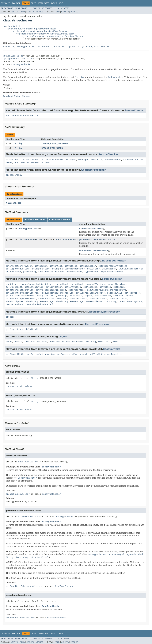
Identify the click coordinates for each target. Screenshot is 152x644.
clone (9, 342)
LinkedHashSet (27, 240)
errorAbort (62, 284)
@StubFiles (9, 56)
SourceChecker (135, 110)
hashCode (55, 342)
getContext (56, 266)
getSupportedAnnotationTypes (23, 293)
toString (91, 342)
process (10, 317)
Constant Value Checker (17, 96)
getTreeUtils (115, 293)
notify (66, 342)
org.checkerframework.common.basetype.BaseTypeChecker (52, 36)
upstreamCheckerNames (27, 162)
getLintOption (54, 287)
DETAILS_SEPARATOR (33, 160)
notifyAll (78, 342)
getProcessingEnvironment (51, 290)
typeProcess (92, 272)
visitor (46, 162)
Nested (14, 12)
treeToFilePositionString (101, 301)
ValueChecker (14, 203)
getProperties (76, 290)
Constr (30, 12)
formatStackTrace (117, 284)
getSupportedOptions (18, 269)
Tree (33, 3)
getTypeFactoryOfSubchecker (68, 269)
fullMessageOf (14, 287)
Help (61, 3)
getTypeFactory (41, 269)
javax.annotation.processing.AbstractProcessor (32, 29)
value (20, 56)
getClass (42, 342)
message (63, 296)
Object (63, 337)
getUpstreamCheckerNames (20, 296)
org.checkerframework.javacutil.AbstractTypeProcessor (40, 31)
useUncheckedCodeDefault (40, 304)
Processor (9, 46)
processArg (30, 272)
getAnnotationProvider (19, 266)
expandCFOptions (95, 284)
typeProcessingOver (112, 272)
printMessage (13, 272)
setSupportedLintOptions (53, 299)
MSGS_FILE (96, 160)
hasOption (43, 296)
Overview (6, 3)
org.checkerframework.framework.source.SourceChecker (46, 34)
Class (39, 240)
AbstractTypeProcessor (104, 312)
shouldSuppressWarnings (40, 301)
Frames (36, 8)
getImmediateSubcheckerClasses (97, 240)
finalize (29, 342)
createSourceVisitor (91, 229)
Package (16, 3)
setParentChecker (123, 296)
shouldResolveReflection (93, 251)
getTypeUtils (132, 293)
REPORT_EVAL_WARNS (52, 148)
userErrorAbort (15, 304)
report (88, 296)
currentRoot (13, 160)
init (53, 296)
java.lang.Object (11, 26)
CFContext (60, 46)
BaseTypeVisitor (28, 229)
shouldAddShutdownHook (51, 272)
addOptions (12, 284)
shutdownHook (75, 272)
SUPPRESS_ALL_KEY (133, 160)
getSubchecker (88, 266)
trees (9, 162)
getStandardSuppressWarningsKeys (107, 290)
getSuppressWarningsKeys (90, 293)
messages (83, 160)
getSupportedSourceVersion (58, 293)
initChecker (109, 269)
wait (101, 342)
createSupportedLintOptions (37, 284)
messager (71, 160)
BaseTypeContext (26, 46)
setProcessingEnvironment (21, 299)
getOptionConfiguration (20, 290)
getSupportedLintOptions (113, 266)
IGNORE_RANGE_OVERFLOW (55, 144)
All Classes (63, 8)
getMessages (90, 287)
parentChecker (113, 160)
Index (54, 3)
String (19, 144)
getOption (105, 287)
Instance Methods (35, 220)
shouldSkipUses (118, 299)
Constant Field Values (19, 386)
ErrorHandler (102, 46)
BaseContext (45, 46)
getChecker (41, 266)
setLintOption (103, 296)
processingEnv (14, 175)
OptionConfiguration (80, 46)
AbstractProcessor (93, 170)
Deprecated (43, 3)
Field (22, 12)
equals (18, 342)
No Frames (47, 8)
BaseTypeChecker (22, 64)
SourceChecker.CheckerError (22, 116)
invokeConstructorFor (131, 269)
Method (40, 12)
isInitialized (34, 329)
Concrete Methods (60, 220)
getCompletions (15, 329)
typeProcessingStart (130, 301)
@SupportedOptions (15, 59)
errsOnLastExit (55, 160)
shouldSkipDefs (78, 299)
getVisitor (93, 269)
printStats (76, 296)
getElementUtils (34, 287)
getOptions (71, 266)
